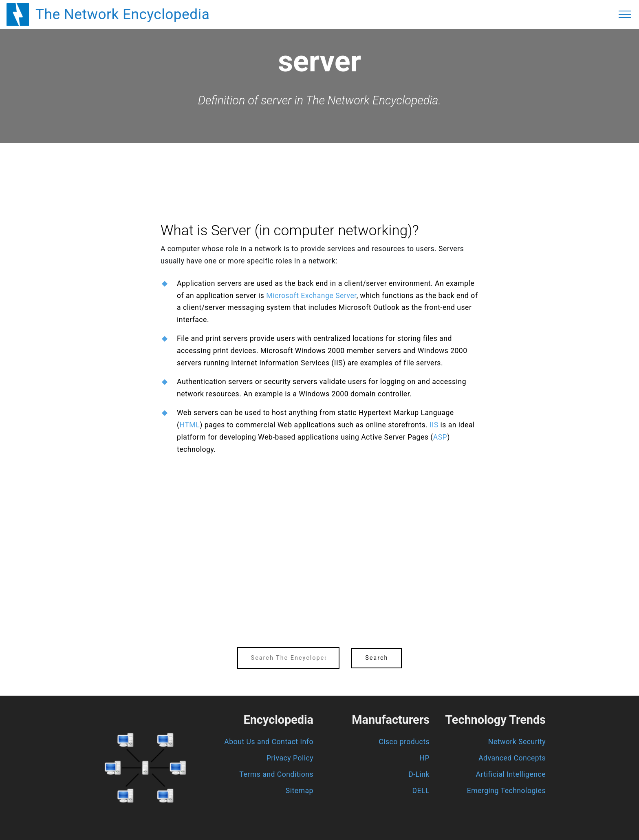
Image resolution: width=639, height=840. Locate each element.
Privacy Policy (290, 758)
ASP (440, 437)
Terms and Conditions (276, 774)
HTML (190, 425)
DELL (421, 791)
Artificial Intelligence (511, 774)
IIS (434, 425)
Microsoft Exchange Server (311, 296)
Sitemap (300, 791)
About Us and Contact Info (269, 742)
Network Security (517, 742)
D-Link (419, 774)
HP (424, 758)
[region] (319, 165)
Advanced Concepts (512, 758)
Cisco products (404, 742)
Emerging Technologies (506, 791)
